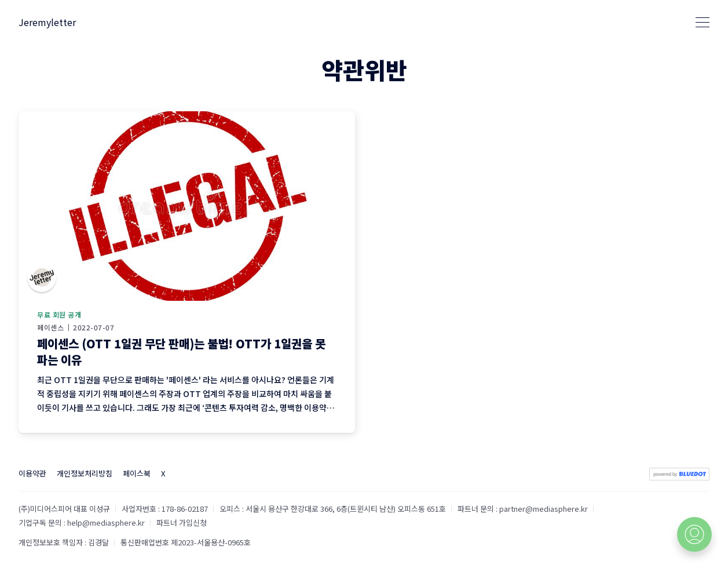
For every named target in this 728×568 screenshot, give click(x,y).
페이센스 (50, 327)
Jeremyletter (47, 22)
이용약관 (32, 473)
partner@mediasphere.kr (544, 509)
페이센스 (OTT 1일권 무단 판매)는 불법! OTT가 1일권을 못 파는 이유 (181, 352)
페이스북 (137, 473)
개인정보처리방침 (85, 473)
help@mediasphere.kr (106, 523)
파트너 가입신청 (182, 523)
